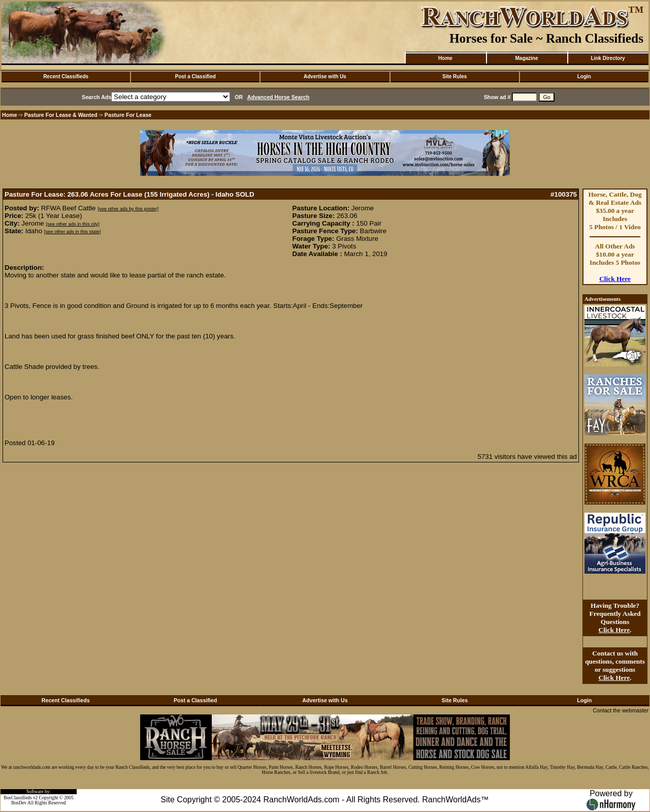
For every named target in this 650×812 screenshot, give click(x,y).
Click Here (615, 279)
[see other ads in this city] (72, 224)
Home (445, 58)
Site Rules (454, 76)
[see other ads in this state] (72, 232)
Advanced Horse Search (279, 97)
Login (584, 76)
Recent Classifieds (66, 76)
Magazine (526, 58)
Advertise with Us (325, 76)
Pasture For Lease (128, 115)
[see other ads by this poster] (128, 209)
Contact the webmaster (621, 710)
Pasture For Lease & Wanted (61, 115)
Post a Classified (196, 76)
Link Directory (608, 58)
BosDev (19, 803)
